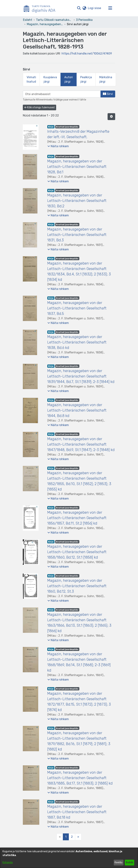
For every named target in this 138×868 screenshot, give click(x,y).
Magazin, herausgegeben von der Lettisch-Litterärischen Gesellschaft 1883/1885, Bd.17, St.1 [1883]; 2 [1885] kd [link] (80, 778)
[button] (79, 8)
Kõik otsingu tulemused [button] (39, 107)
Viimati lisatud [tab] (31, 79)
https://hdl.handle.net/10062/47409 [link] (87, 54)
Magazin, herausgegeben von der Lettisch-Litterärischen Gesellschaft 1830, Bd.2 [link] (77, 201)
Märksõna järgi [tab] (106, 79)
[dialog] (69, 858)
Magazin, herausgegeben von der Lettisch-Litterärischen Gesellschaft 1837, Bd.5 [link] (77, 308)
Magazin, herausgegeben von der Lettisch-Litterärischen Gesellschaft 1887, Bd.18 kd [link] (77, 812)
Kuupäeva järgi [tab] (50, 79)
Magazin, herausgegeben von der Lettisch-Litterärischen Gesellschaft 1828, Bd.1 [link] (77, 167)
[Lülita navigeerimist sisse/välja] (110, 8)
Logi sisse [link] (95, 8)
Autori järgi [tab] (69, 79)
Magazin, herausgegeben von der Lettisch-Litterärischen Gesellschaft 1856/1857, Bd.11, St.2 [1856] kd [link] (77, 518)
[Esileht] (41, 8)
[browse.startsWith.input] (62, 94)
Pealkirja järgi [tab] (86, 79)
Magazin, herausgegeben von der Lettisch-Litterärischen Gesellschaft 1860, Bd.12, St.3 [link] (77, 586)
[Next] (78, 837)
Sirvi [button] (108, 94)
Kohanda (8, 862)
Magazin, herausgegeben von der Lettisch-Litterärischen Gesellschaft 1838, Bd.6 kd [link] (77, 342)
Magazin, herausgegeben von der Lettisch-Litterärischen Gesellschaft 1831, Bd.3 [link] (77, 235)
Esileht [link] (28, 20)
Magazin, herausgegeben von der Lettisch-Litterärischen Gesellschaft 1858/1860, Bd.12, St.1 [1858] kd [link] (77, 552)
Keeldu (119, 862)
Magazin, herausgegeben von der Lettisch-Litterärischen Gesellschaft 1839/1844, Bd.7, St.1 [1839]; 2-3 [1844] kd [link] (81, 376)
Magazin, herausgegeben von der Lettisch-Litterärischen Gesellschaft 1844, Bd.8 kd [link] (77, 410)
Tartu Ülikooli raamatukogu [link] (54, 20)
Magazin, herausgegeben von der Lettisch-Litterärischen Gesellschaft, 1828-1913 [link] (45, 24)
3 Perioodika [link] (84, 20)
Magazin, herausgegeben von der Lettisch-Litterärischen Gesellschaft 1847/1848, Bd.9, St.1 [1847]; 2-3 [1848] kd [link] (81, 444)
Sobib (129, 862)
